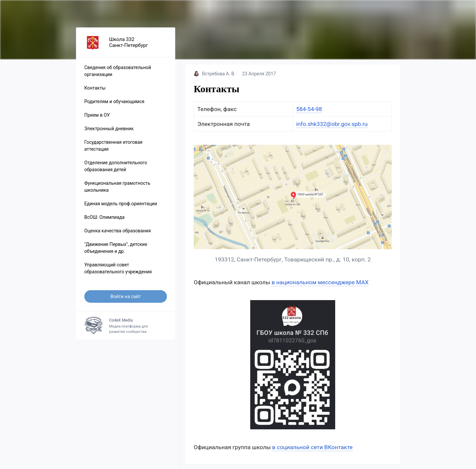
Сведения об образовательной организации (118, 71)
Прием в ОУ (97, 115)
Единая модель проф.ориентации (121, 204)
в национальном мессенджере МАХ (320, 282)
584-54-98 (309, 109)
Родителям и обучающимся (114, 101)
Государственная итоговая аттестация (113, 146)
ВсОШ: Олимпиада (104, 217)
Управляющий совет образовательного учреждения (118, 268)
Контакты (95, 88)
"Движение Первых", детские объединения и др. (116, 248)
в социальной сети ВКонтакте (312, 447)
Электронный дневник (109, 129)
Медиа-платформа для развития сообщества (126, 326)
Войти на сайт (126, 296)
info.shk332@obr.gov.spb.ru (332, 124)
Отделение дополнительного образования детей (116, 166)
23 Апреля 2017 (259, 74)
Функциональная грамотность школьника (117, 187)
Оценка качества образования (118, 231)
